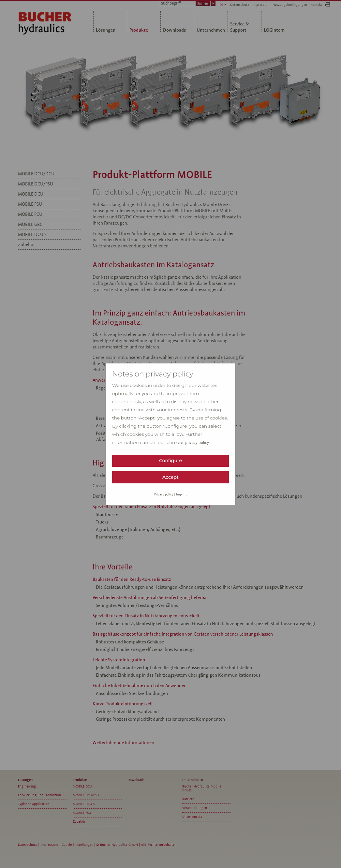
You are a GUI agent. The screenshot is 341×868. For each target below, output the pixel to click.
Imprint (181, 494)
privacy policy (197, 443)
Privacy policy (164, 494)
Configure (170, 461)
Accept (170, 477)
